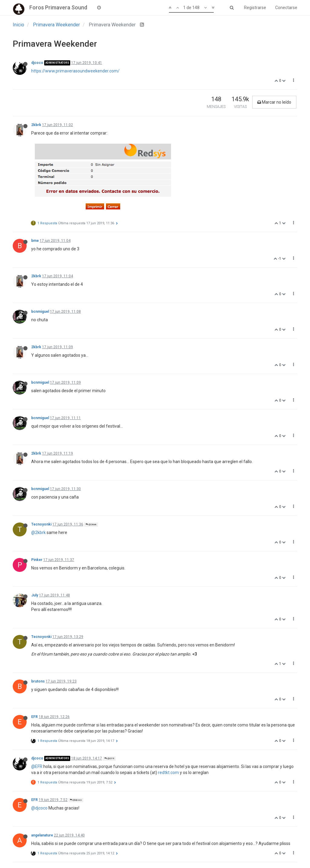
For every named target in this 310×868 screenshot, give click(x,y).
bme (35, 241)
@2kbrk (91, 524)
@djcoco (76, 800)
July (35, 595)
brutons (38, 681)
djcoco (37, 63)
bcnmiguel (40, 312)
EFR (35, 717)
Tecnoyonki (41, 524)
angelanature (42, 835)
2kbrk (36, 125)
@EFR (109, 758)
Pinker (37, 560)
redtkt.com (168, 773)
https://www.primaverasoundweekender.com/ (75, 71)
